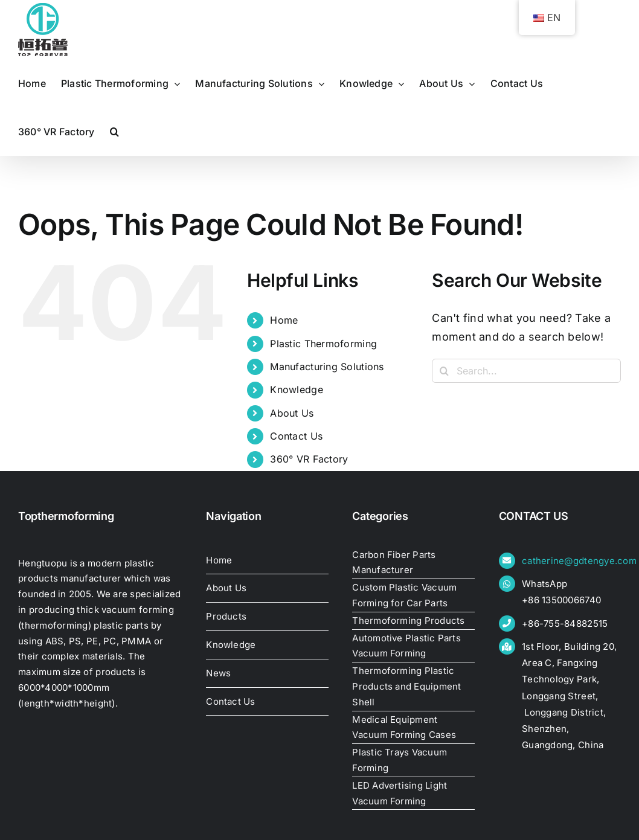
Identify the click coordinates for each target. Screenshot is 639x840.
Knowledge (296, 390)
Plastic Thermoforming (323, 344)
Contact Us (296, 436)
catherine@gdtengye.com (579, 561)
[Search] (444, 371)
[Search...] (526, 371)
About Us (292, 413)
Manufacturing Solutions (327, 367)
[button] (114, 132)
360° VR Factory (309, 459)
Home (284, 320)
